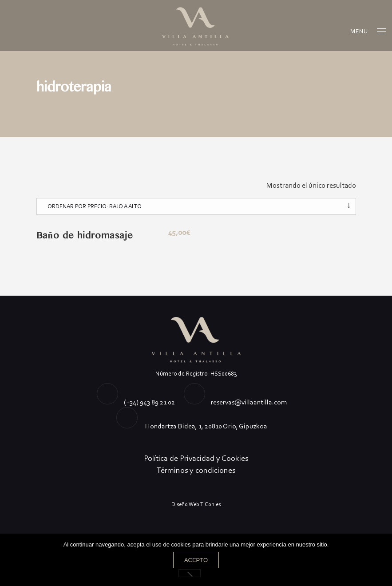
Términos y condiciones (196, 470)
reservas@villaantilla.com (249, 402)
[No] (190, 573)
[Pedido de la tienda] (196, 206)
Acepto (196, 560)
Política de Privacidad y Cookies (196, 458)
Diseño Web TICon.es (196, 504)
